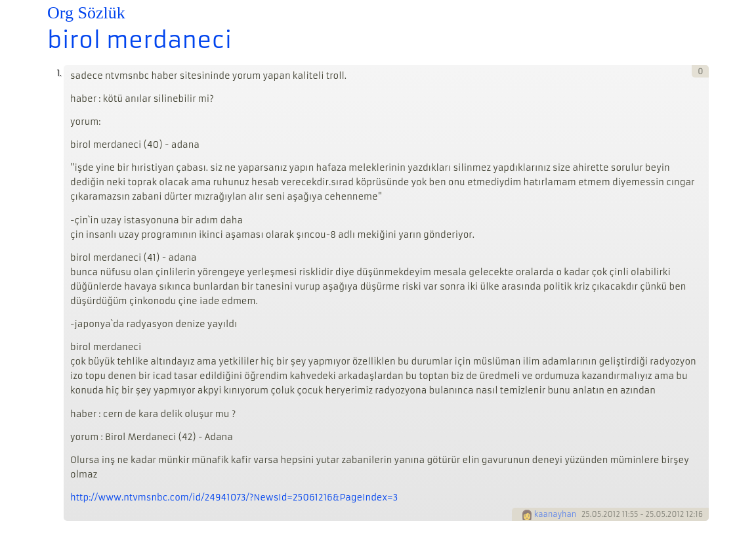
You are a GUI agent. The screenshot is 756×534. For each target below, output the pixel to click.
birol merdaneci (140, 40)
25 (586, 514)
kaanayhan (555, 514)
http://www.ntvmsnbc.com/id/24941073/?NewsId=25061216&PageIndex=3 (234, 498)
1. (59, 73)
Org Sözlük (86, 13)
